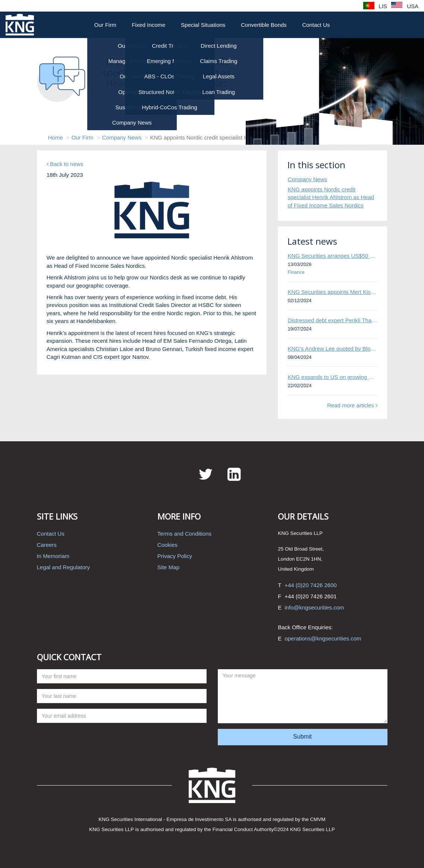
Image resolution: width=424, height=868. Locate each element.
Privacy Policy (175, 556)
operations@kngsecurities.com (323, 638)
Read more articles (352, 405)
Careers (47, 545)
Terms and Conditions (184, 534)
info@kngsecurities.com (314, 607)
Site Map (168, 567)
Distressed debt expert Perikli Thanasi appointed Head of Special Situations (332, 320)
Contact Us (316, 25)
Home (56, 137)
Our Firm (105, 25)
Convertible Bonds (264, 25)
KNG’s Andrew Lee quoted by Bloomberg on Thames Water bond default (332, 349)
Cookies (167, 545)
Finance (296, 272)
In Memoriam (53, 556)
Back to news (65, 164)
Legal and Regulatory (64, 567)
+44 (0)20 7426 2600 (311, 585)
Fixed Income (148, 25)
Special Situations (203, 25)
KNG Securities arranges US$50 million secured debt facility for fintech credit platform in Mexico (332, 256)
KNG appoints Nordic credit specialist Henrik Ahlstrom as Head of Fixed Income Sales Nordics (331, 197)
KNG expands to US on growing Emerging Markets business (332, 377)
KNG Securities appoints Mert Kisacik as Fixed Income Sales (332, 292)
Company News (122, 137)
